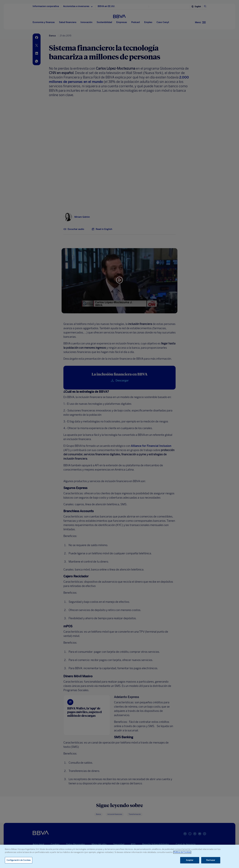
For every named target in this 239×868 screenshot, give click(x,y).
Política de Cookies (182, 852)
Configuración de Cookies (19, 860)
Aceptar (190, 860)
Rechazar (211, 860)
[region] (120, 856)
